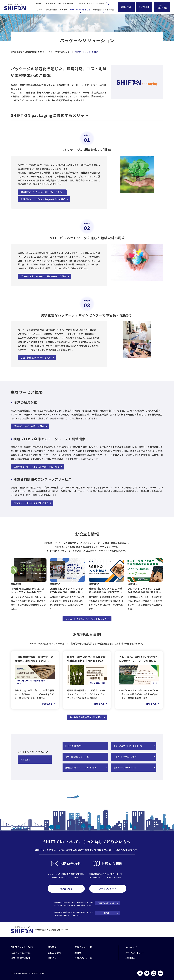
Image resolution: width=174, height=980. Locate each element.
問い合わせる (66, 889)
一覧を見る (25, 760)
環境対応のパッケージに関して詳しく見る (41, 192)
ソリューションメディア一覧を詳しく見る (86, 619)
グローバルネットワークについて (128, 746)
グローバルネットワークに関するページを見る (43, 276)
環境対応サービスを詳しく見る (29, 426)
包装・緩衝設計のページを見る (36, 357)
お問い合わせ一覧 (83, 958)
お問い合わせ (126, 7)
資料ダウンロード (108, 889)
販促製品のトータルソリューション (81, 768)
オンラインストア (83, 3)
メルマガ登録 (98, 3)
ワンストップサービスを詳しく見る (31, 503)
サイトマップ (131, 947)
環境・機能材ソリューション (78, 757)
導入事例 (63, 10)
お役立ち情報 (51, 10)
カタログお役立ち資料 (162, 7)
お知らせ (52, 958)
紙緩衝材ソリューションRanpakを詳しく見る (43, 199)
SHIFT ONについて (74, 746)
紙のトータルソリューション (126, 768)
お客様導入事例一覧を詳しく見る (86, 717)
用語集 (39, 3)
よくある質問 (49, 3)
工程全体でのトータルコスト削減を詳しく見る (37, 467)
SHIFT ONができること (80, 10)
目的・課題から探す (65, 3)
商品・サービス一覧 (21, 953)
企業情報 (129, 958)
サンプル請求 (144, 7)
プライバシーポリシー (135, 953)
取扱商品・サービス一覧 (104, 10)
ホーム (40, 10)
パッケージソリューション (125, 757)
